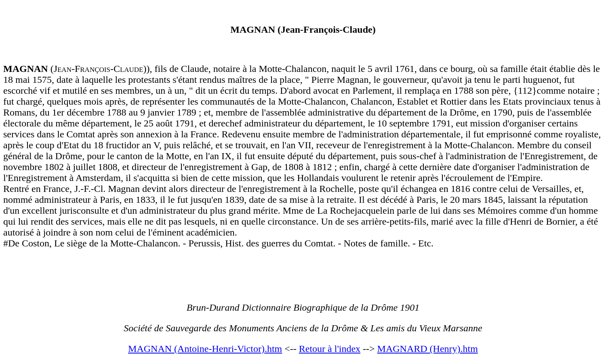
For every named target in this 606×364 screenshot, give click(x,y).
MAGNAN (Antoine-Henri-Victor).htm (205, 349)
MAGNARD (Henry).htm (428, 349)
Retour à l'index (330, 349)
